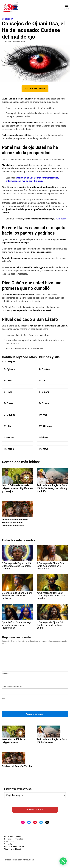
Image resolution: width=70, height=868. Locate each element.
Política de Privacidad (14, 839)
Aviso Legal (9, 841)
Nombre (6, 674)
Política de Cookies (13, 836)
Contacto (8, 844)
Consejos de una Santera (15, 846)
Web (4, 699)
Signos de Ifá (7, 19)
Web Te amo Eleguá (13, 849)
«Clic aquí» (45, 219)
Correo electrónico (12, 686)
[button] (63, 861)
